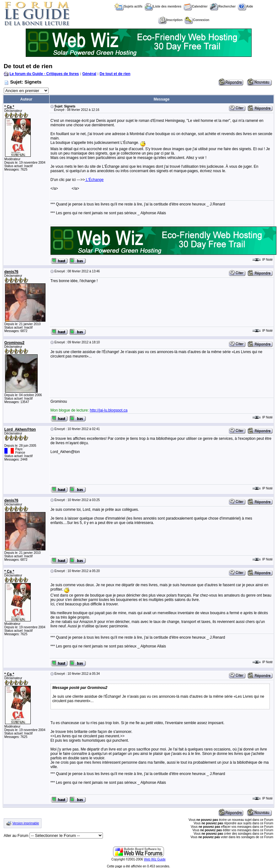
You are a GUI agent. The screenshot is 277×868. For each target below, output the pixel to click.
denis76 (11, 272)
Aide (245, 6)
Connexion (197, 20)
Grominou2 (14, 343)
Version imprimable (26, 823)
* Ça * (9, 107)
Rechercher (223, 6)
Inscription (170, 20)
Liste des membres (163, 6)
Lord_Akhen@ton (20, 429)
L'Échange (94, 180)
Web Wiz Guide (155, 859)
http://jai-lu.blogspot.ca (109, 410)
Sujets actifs (128, 6)
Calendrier (195, 6)
